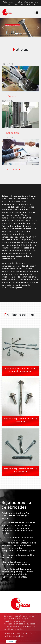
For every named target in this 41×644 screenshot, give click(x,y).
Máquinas (12, 96)
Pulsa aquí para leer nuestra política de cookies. (19, 635)
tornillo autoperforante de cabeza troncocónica (20, 470)
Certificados (13, 170)
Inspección (12, 133)
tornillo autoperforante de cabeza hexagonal (20, 420)
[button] (3, 27)
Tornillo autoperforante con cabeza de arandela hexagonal (21, 370)
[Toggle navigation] (36, 12)
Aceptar (10, 641)
